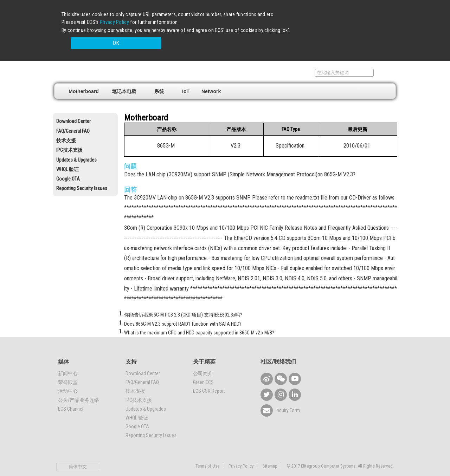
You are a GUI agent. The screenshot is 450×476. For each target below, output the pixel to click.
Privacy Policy (114, 22)
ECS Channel (71, 397)
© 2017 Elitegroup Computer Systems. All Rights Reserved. (340, 454)
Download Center (73, 110)
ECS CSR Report (209, 379)
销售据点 (274, 61)
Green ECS (203, 370)
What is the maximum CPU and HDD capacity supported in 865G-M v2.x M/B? (199, 321)
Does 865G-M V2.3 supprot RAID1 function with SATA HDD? (183, 312)
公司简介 (203, 361)
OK (326, 32)
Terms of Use (207, 454)
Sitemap (270, 454)
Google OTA (68, 167)
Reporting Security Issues (82, 177)
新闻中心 (68, 361)
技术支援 (66, 129)
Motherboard (84, 79)
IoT (186, 79)
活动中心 (68, 379)
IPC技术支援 (69, 138)
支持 (302, 61)
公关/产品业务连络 (79, 388)
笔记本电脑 (124, 79)
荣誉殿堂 (68, 370)
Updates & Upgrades (76, 148)
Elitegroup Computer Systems (106, 60)
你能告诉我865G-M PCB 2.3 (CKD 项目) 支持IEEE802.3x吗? (183, 303)
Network (211, 79)
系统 (159, 79)
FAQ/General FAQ (73, 119)
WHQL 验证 (67, 157)
